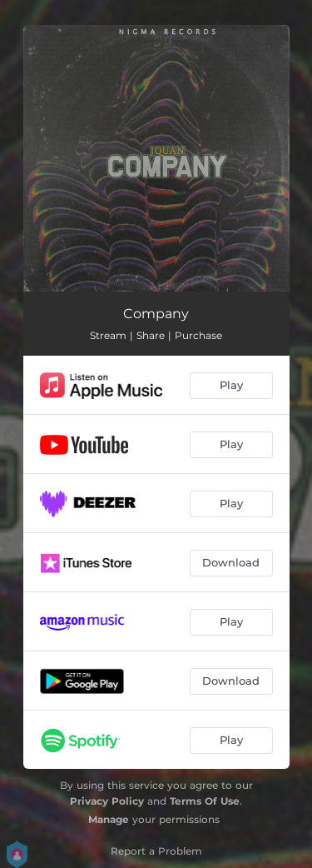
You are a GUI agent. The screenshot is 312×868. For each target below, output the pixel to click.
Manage (109, 819)
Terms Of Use (205, 801)
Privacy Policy (107, 801)
